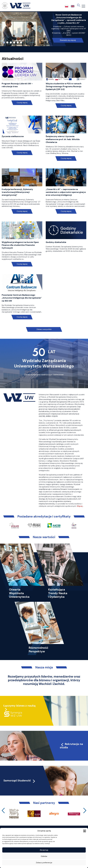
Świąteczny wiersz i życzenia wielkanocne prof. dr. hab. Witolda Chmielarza (63, 139)
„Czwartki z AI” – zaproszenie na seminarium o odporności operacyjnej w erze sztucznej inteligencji (66, 192)
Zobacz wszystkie (44, 329)
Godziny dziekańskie (56, 242)
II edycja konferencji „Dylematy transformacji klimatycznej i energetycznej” (17, 192)
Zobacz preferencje (44, 863)
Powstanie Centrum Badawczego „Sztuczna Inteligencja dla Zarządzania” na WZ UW (22, 298)
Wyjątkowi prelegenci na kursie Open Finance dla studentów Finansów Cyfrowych (20, 245)
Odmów (44, 856)
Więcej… (80, 506)
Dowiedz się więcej (68, 40)
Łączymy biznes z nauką (19, 706)
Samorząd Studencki (20, 781)
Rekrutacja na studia (71, 746)
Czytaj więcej (22, 103)
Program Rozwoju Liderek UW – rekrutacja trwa (17, 85)
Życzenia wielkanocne (13, 136)
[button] (85, 831)
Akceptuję (44, 850)
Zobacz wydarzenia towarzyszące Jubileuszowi (44, 375)
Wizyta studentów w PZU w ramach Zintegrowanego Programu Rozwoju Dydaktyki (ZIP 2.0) (64, 86)
